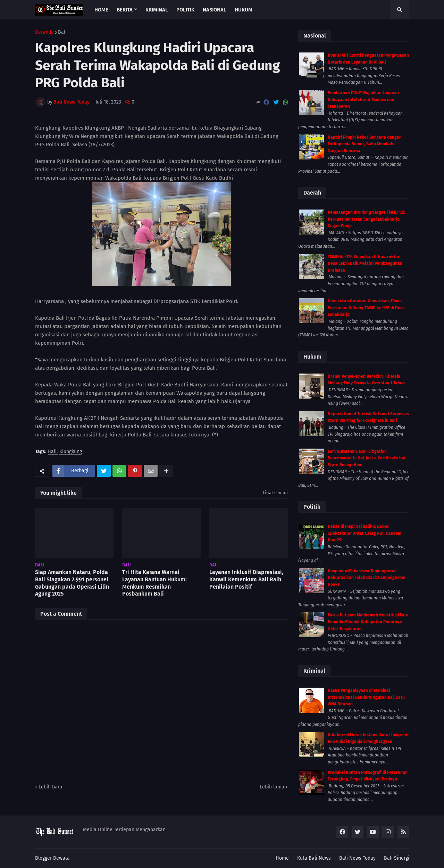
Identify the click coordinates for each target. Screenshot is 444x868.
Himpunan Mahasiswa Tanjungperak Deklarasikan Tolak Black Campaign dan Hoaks (367, 578)
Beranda (44, 32)
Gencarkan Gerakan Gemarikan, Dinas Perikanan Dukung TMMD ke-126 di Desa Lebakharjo (366, 308)
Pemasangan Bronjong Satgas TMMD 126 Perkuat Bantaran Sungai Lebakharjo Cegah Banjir (367, 219)
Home (282, 858)
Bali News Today (357, 858)
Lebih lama (272, 787)
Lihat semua (275, 493)
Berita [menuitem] (125, 10)
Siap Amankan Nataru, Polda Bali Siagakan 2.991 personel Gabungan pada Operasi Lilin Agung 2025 (72, 583)
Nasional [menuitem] (215, 10)
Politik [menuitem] (185, 10)
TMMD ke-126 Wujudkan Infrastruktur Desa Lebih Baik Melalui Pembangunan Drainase (365, 264)
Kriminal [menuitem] (157, 10)
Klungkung (71, 452)
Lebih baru (50, 787)
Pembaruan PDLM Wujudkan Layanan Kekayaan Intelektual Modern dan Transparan (363, 100)
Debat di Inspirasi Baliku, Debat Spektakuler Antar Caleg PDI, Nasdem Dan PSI (365, 533)
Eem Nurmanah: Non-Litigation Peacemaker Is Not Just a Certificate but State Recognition (367, 458)
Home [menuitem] (101, 10)
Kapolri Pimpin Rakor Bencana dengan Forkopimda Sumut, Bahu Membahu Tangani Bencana (365, 144)
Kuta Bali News (314, 858)
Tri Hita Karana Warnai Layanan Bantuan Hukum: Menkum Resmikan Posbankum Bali (154, 583)
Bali (62, 32)
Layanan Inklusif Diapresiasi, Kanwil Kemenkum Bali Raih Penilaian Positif (246, 579)
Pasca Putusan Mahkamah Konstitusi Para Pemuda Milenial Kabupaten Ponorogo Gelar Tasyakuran (368, 622)
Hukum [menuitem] (244, 10)
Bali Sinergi (397, 858)
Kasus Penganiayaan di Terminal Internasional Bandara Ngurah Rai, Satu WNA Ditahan (366, 697)
